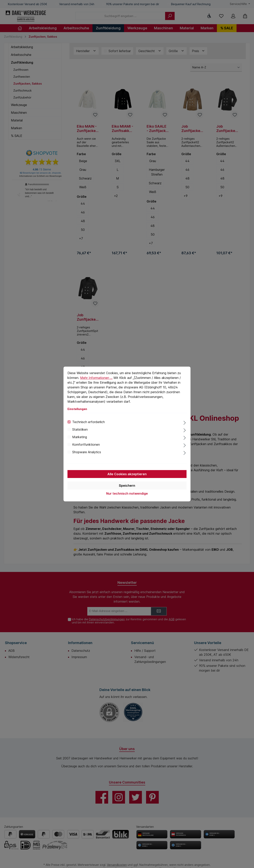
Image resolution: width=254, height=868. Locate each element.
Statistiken (80, 429)
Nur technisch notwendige (127, 493)
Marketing (80, 437)
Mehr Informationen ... (96, 378)
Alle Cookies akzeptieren (127, 474)
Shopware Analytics (87, 452)
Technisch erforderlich (89, 422)
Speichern (127, 486)
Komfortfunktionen (86, 445)
